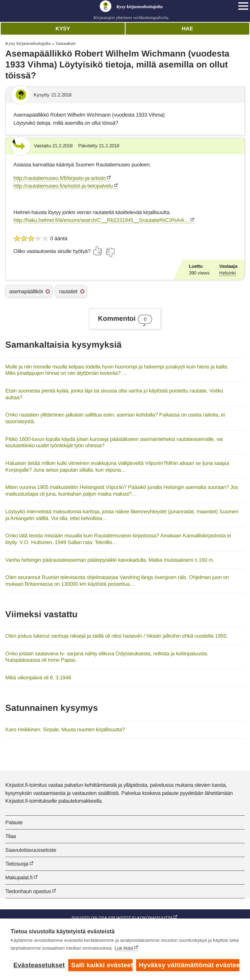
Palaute (14, 822)
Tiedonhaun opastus (28, 891)
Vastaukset (65, 43)
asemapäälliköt (26, 291)
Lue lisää (124, 948)
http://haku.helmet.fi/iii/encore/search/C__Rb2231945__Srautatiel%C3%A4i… (101, 220)
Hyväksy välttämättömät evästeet (189, 965)
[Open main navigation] (243, 6)
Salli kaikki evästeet (102, 965)
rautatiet (68, 291)
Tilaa (11, 836)
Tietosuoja (17, 864)
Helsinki (228, 273)
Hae (187, 28)
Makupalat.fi (19, 877)
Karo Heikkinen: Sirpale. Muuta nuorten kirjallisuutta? (65, 729)
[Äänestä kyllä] (98, 251)
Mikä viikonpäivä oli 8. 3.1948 (38, 677)
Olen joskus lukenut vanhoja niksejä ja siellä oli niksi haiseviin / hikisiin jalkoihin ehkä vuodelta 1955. (117, 636)
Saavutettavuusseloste (31, 850)
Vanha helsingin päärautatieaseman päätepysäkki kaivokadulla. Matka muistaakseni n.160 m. (110, 560)
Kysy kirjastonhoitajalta (28, 43)
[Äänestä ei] (110, 253)
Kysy (63, 28)
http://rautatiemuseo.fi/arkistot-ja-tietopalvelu (63, 186)
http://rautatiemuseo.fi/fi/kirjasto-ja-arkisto (60, 178)
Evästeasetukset (39, 965)
